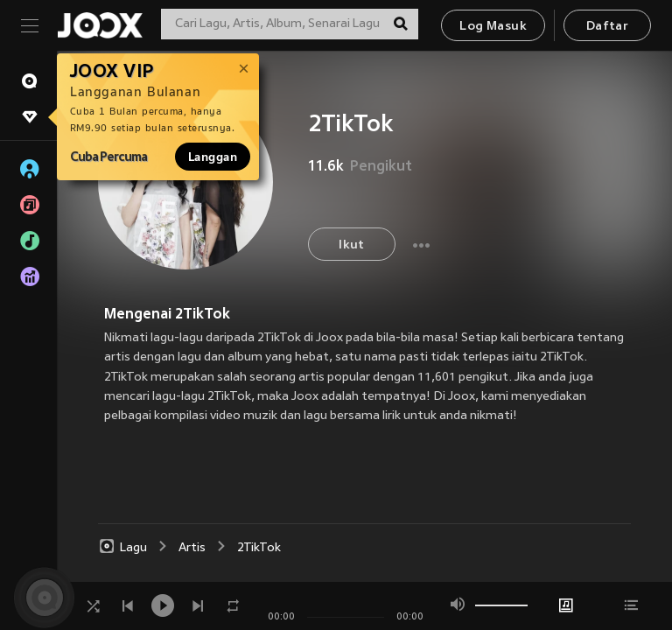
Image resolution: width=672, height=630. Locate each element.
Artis (192, 548)
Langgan (213, 157)
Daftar (607, 27)
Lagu (122, 547)
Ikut (352, 245)
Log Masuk (493, 27)
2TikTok (259, 548)
